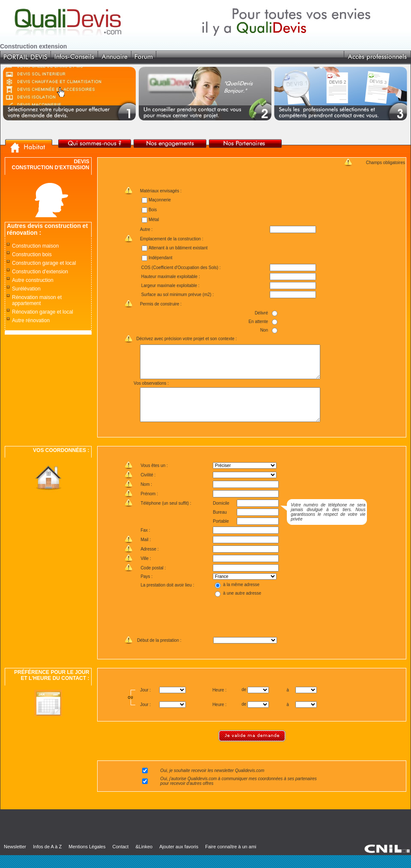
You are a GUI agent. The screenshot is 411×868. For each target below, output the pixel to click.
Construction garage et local (44, 263)
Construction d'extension (40, 272)
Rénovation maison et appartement (37, 300)
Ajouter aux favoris (179, 859)
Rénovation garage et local (43, 312)
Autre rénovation (31, 320)
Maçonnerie (159, 200)
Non (264, 330)
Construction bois (32, 254)
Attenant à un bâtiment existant (178, 248)
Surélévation (26, 289)
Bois (152, 210)
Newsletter (15, 859)
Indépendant (160, 258)
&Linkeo (144, 859)
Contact (120, 859)
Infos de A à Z (47, 859)
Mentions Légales (87, 859)
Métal (153, 220)
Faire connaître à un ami (231, 859)
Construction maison (35, 246)
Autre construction (33, 280)
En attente (258, 322)
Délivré (261, 313)
